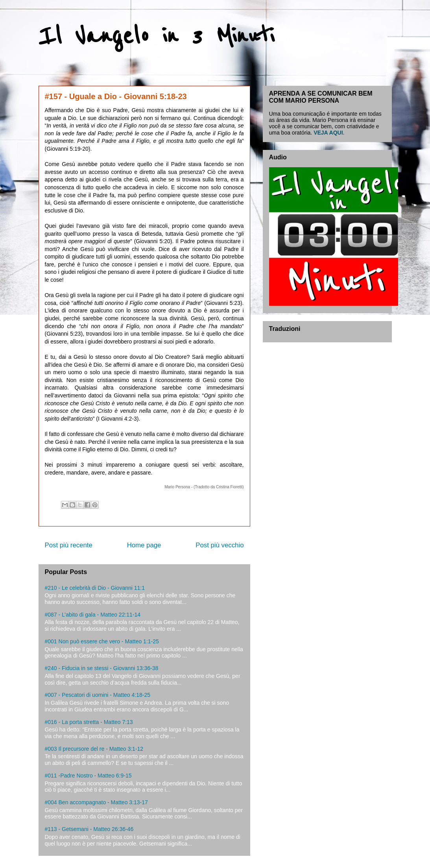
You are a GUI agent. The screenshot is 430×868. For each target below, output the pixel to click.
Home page (144, 545)
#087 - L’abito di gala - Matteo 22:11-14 (93, 615)
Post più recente (69, 545)
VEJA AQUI (328, 133)
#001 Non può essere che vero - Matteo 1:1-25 (102, 641)
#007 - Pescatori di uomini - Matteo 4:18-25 (98, 695)
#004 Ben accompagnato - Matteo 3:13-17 (96, 802)
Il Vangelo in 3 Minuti (156, 36)
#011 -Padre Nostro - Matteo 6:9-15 (88, 776)
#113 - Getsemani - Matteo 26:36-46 (89, 829)
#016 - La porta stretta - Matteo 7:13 (89, 722)
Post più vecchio (220, 545)
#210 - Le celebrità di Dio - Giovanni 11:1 (95, 588)
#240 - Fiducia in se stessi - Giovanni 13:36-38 (102, 668)
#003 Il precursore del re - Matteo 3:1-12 (94, 749)
